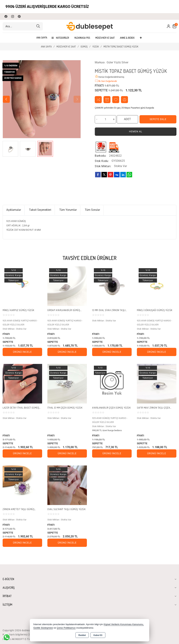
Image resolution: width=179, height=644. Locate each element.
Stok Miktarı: (103, 166)
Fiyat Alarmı (107, 100)
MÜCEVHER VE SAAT (105, 38)
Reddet (82, 635)
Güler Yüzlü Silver (117, 62)
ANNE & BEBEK (127, 38)
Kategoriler (60, 38)
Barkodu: (101, 156)
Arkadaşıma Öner (125, 100)
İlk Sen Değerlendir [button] (106, 81)
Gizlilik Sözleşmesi (43, 628)
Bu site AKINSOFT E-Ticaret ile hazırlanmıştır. (30, 639)
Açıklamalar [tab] (14, 210)
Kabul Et (98, 635)
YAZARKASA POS (82, 38)
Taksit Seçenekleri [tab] (40, 210)
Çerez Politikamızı (66, 628)
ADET (127, 119)
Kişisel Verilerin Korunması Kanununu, (124, 624)
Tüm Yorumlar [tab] (68, 210)
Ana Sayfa (42, 38)
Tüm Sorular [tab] (92, 210)
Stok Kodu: (102, 161)
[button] (6, 99)
